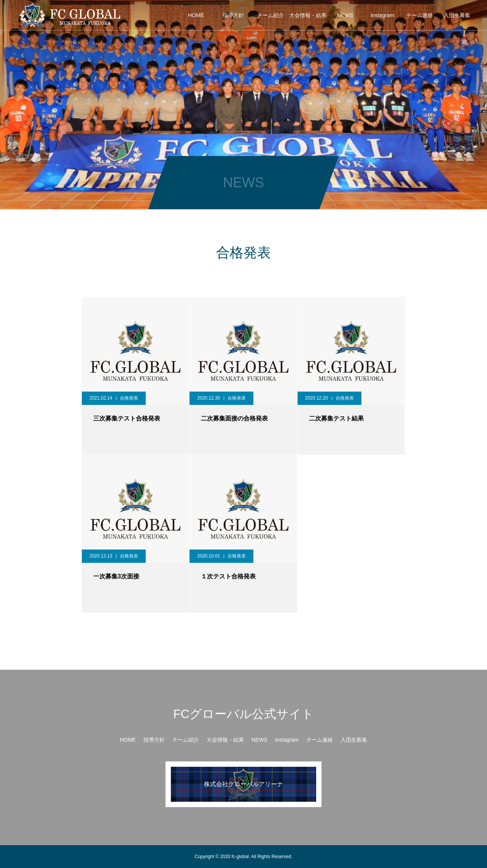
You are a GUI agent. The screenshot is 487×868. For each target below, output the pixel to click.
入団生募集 (457, 15)
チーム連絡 (420, 15)
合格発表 (129, 398)
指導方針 (233, 15)
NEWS (345, 15)
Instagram (382, 15)
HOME (196, 15)
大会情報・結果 (308, 15)
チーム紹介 (271, 15)
